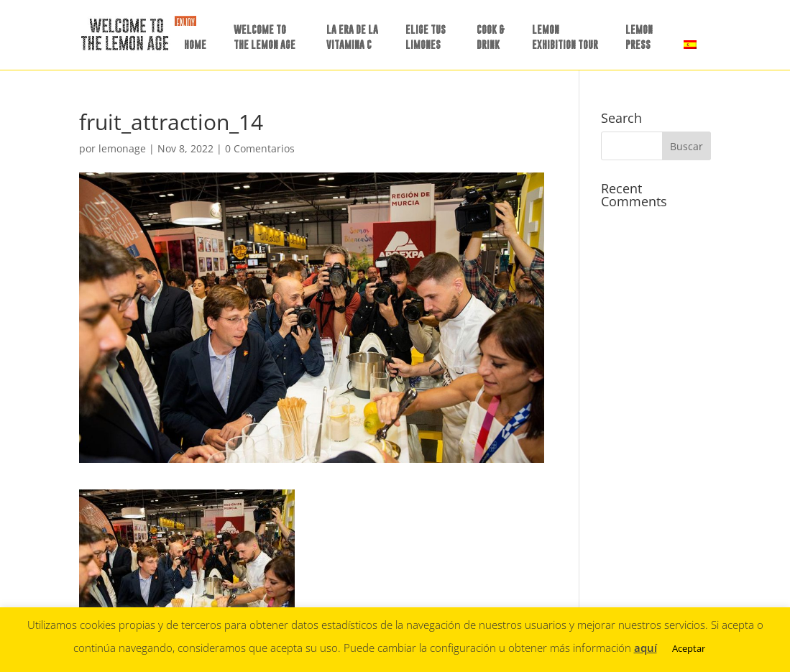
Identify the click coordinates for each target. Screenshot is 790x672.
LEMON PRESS (639, 37)
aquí (646, 648)
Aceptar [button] (689, 648)
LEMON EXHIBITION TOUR (565, 37)
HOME (195, 44)
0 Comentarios (260, 148)
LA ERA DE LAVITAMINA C (352, 37)
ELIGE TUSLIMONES (426, 37)
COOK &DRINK (491, 37)
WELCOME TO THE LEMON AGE (265, 37)
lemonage (122, 148)
